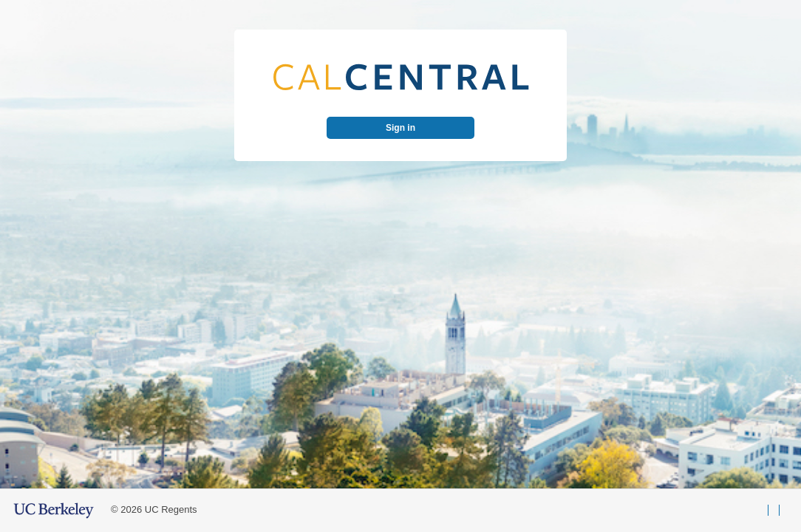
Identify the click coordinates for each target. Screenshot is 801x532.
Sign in (400, 128)
